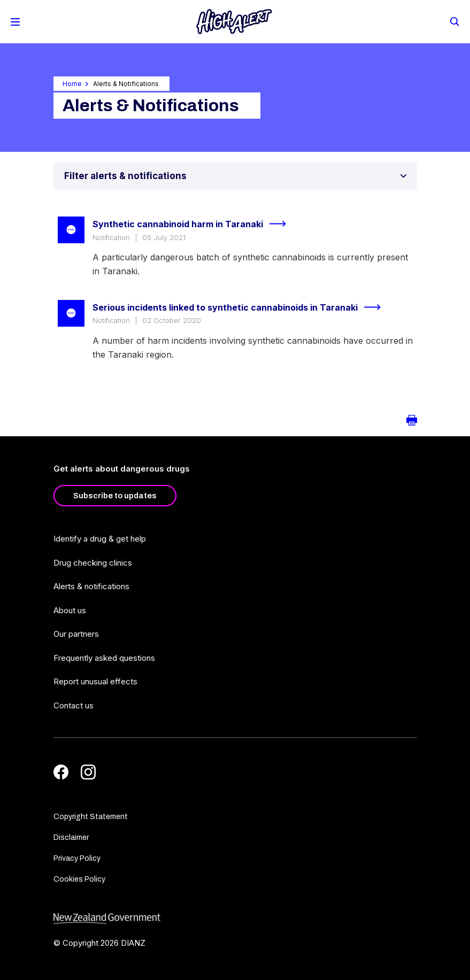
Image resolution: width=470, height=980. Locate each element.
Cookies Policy (79, 879)
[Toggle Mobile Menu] (15, 22)
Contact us (74, 705)
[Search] (454, 21)
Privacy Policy (77, 858)
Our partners (76, 634)
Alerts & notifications (91, 586)
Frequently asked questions (104, 658)
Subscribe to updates (115, 496)
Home (72, 84)
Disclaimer (71, 838)
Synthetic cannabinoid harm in (194, 224)
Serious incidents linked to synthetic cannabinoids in (241, 307)
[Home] (234, 22)
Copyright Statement (91, 817)
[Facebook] (61, 772)
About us (70, 610)
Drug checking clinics (93, 563)
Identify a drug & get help (100, 539)
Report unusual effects (95, 681)
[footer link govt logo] (235, 919)
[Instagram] (88, 772)
